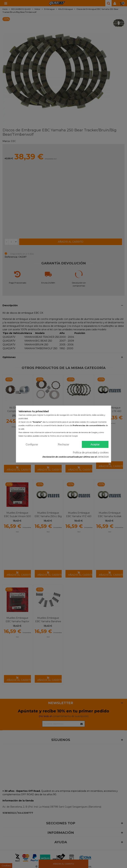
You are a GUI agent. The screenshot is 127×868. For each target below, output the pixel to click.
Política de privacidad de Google (64, 436)
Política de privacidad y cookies (91, 453)
